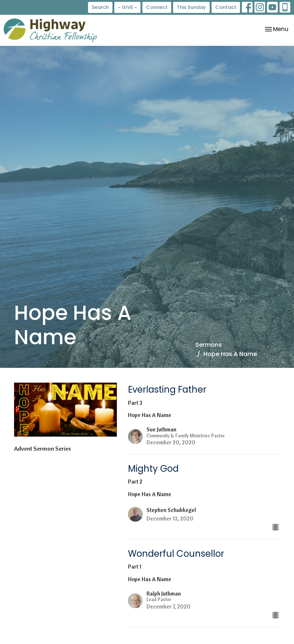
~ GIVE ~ (127, 7)
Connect (157, 7)
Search (100, 7)
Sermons (209, 345)
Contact (226, 7)
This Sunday (191, 7)
